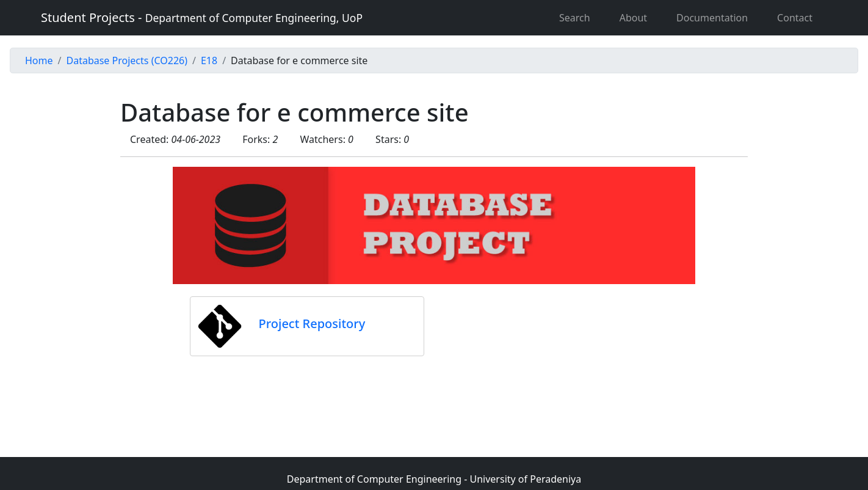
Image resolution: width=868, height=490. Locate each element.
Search (575, 18)
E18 (209, 60)
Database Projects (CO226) (127, 60)
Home (39, 60)
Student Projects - (202, 17)
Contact (795, 18)
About (633, 18)
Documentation (712, 18)
